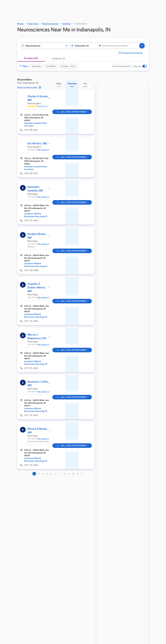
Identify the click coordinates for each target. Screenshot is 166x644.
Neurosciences (50, 24)
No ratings (44, 150)
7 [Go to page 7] (60, 474)
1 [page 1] (34, 474)
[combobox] (45, 46)
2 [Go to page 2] (39, 474)
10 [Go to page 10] (73, 474)
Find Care (33, 24)
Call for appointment (72, 112)
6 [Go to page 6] (56, 474)
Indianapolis (81, 24)
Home (20, 24)
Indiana (67, 24)
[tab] (31, 59)
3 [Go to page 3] (43, 474)
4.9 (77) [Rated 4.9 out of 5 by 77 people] (43, 106)
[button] (67, 46)
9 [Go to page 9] (69, 474)
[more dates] (94, 86)
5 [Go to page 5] (52, 474)
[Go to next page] (82, 474)
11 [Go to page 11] (78, 474)
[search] (142, 46)
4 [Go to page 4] (47, 474)
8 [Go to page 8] (65, 474)
